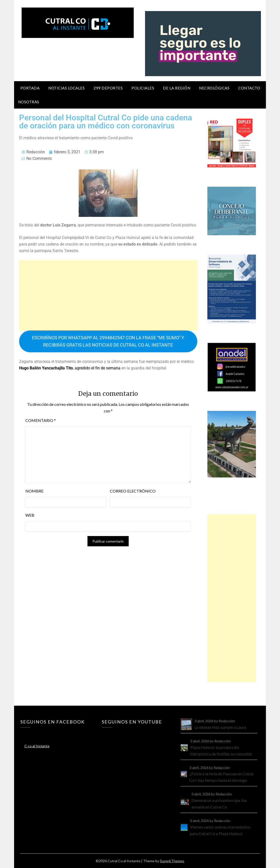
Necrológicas (214, 88)
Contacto (249, 88)
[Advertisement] (108, 295)
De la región (177, 88)
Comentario (41, 420)
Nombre (34, 491)
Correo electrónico (133, 491)
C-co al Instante (37, 746)
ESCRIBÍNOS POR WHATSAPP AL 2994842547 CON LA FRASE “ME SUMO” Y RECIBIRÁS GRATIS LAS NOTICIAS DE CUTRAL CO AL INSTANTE (108, 341)
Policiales (143, 88)
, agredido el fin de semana (70, 368)
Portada (30, 88)
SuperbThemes (172, 861)
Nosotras (29, 102)
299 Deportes (108, 88)
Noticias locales (66, 88)
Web (30, 515)
